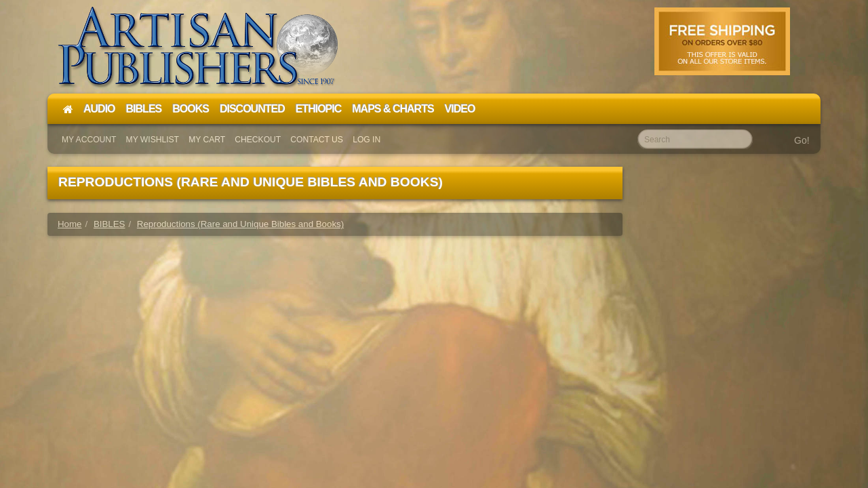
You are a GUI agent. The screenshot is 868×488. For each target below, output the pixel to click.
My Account (89, 140)
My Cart (207, 140)
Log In (367, 140)
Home (70, 224)
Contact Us (317, 140)
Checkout (258, 140)
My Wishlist (153, 140)
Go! (802, 140)
